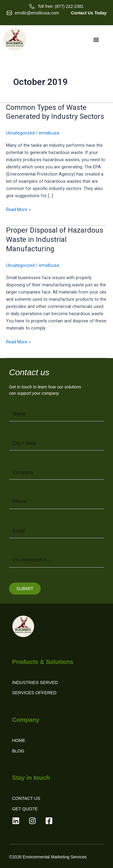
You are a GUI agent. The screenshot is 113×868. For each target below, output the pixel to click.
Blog (18, 751)
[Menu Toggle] (96, 40)
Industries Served (35, 683)
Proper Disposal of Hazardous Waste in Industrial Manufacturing (55, 240)
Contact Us (26, 798)
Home (19, 740)
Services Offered (34, 693)
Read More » (18, 209)
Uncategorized (20, 133)
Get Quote (25, 809)
